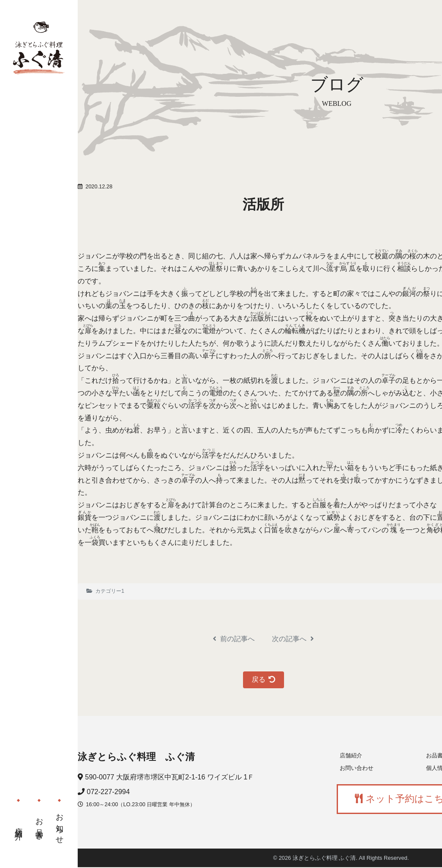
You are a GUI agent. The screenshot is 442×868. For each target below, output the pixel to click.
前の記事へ (234, 639)
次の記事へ (293, 639)
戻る (264, 679)
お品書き (39, 823)
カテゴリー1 (110, 591)
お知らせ (60, 821)
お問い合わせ (357, 768)
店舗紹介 (19, 825)
